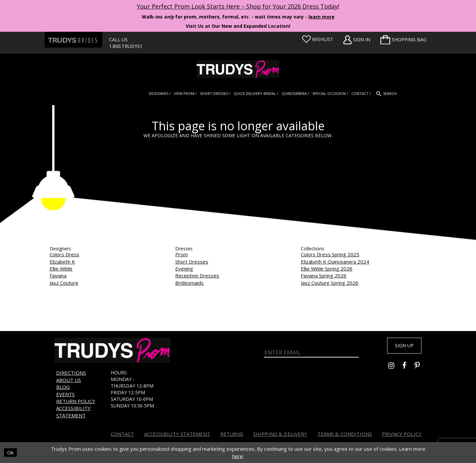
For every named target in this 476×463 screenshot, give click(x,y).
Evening (184, 269)
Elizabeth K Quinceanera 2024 (335, 262)
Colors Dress (64, 254)
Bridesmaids (189, 283)
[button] (403, 40)
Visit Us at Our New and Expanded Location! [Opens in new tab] (238, 26)
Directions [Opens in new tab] (71, 373)
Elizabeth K (62, 262)
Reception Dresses (197, 275)
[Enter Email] (311, 351)
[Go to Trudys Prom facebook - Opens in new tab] (408, 369)
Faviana (58, 275)
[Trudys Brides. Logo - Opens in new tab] (73, 40)
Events (65, 394)
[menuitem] (403, 40)
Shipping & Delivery (280, 434)
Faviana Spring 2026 (324, 275)
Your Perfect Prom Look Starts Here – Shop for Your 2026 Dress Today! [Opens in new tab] (238, 6)
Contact (122, 434)
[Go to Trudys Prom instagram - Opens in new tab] (395, 369)
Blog (63, 387)
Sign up (401, 347)
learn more (321, 17)
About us (69, 380)
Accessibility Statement (73, 412)
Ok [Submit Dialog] (10, 453)
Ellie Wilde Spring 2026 (327, 269)
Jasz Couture (64, 283)
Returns (232, 434)
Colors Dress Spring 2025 (330, 254)
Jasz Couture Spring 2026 (330, 283)
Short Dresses (192, 262)
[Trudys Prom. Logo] (238, 69)
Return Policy (76, 401)
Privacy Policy (402, 434)
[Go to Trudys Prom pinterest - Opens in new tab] (420, 369)
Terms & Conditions (345, 434)
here (238, 456)
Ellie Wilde (61, 269)
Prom (181, 254)
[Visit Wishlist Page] (318, 39)
